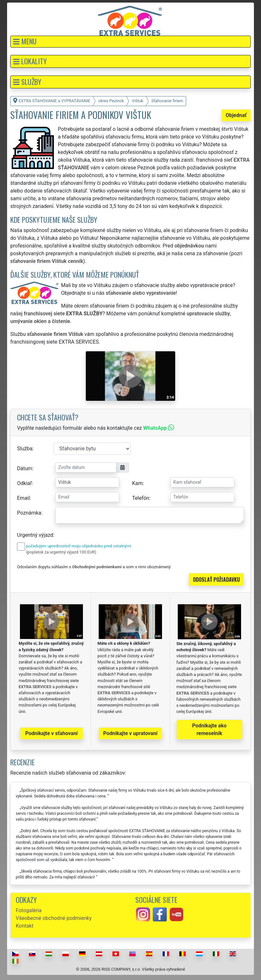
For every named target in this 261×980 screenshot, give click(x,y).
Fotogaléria (29, 910)
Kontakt (25, 926)
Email (23, 498)
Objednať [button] (236, 115)
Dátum (25, 468)
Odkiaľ (24, 483)
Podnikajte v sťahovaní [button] (52, 733)
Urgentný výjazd (35, 535)
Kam (137, 483)
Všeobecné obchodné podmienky (54, 918)
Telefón (141, 498)
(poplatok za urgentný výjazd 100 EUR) (61, 552)
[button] (130, 42)
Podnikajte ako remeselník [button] (209, 729)
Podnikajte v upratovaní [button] (130, 733)
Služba (25, 449)
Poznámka (29, 513)
